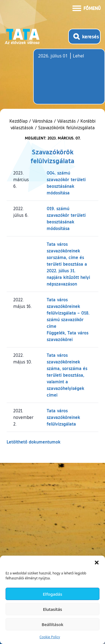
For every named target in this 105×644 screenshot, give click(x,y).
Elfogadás (53, 594)
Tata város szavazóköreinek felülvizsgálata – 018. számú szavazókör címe (68, 313)
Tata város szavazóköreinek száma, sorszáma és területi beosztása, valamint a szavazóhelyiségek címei (67, 375)
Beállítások (53, 624)
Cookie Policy (50, 637)
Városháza (42, 121)
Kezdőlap (19, 121)
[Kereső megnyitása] (84, 36)
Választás (66, 121)
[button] (97, 563)
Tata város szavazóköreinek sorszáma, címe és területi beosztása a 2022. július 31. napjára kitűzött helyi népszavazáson (68, 264)
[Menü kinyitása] (86, 8)
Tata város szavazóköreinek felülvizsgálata (63, 417)
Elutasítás (52, 609)
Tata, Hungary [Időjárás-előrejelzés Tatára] (69, 80)
